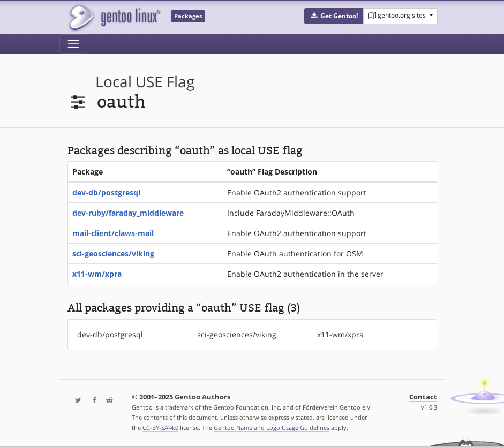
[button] (334, 16)
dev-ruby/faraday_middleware (128, 213)
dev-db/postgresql (106, 192)
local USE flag (145, 82)
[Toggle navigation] (73, 44)
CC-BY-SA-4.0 (160, 427)
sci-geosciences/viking (113, 253)
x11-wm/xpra (97, 274)
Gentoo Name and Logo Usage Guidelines (272, 427)
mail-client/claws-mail (113, 233)
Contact (423, 397)
